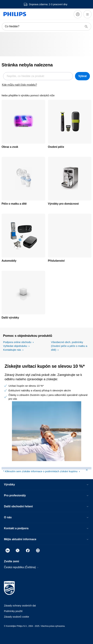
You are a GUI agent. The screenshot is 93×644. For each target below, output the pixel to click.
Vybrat (82, 76)
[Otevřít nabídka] (87, 14)
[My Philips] (78, 14)
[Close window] (87, 470)
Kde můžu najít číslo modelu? (19, 85)
